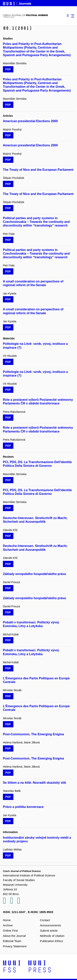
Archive (8, 925)
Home (7, 920)
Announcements (50, 925)
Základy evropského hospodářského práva (34, 574)
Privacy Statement (15, 946)
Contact (45, 920)
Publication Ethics (51, 941)
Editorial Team (12, 941)
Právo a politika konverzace (23, 807)
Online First (10, 931)
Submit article (49, 931)
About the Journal (14, 936)
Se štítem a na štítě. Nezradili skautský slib (34, 783)
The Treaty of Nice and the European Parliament (38, 170)
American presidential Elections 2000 (30, 121)
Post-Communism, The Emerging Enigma (33, 734)
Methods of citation (52, 936)
